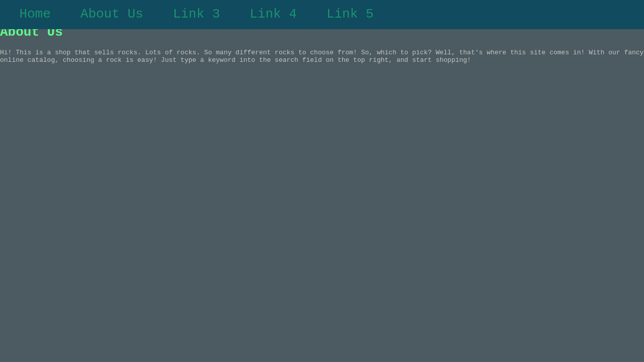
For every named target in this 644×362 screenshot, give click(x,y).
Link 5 (350, 16)
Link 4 (273, 16)
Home (35, 16)
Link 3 (197, 16)
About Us (112, 16)
